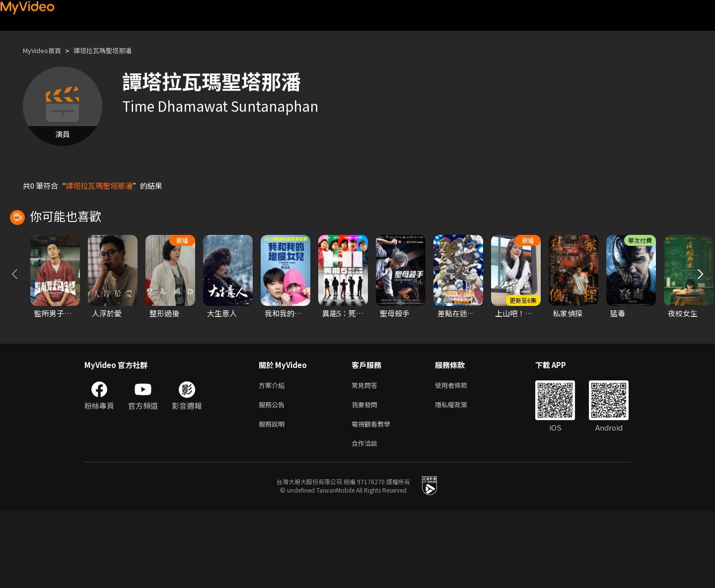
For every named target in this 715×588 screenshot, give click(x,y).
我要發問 (366, 478)
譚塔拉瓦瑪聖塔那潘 (114, 50)
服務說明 (274, 498)
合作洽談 (366, 519)
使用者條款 (460, 457)
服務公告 (274, 478)
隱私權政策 (460, 478)
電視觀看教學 (374, 498)
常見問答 (366, 457)
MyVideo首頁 (45, 50)
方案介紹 (274, 457)
